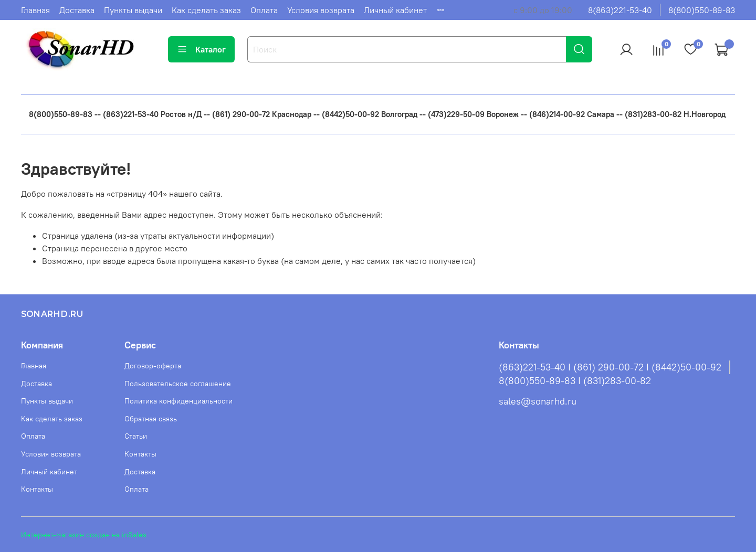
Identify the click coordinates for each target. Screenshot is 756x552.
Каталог (201, 49)
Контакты (37, 489)
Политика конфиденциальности (178, 401)
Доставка (77, 10)
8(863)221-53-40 (620, 10)
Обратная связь (151, 419)
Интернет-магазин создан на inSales (84, 535)
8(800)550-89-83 (702, 10)
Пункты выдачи (133, 10)
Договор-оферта (153, 366)
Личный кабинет (395, 10)
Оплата (264, 10)
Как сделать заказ (206, 10)
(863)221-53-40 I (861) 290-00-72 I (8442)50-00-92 (610, 367)
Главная (35, 10)
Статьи (136, 436)
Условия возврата (321, 10)
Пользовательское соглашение (178, 384)
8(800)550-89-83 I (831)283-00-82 (575, 381)
